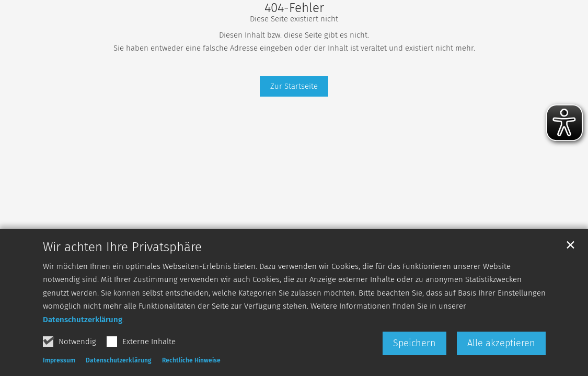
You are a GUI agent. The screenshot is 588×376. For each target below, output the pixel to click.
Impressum (59, 361)
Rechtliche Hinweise (191, 361)
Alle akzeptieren (501, 344)
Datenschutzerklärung (83, 320)
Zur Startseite (294, 86)
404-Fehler (294, 8)
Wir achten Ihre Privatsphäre (122, 248)
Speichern (414, 344)
